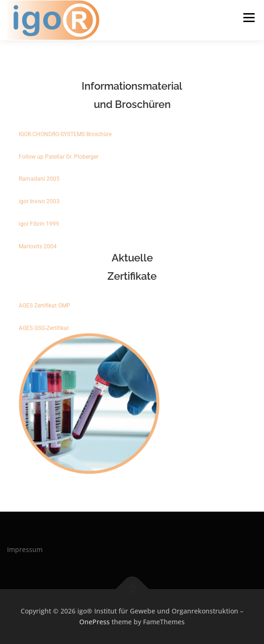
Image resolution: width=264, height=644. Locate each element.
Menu (248, 18)
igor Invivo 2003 (39, 201)
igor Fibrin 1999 (39, 224)
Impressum (25, 549)
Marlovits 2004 (38, 246)
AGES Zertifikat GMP (45, 306)
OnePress (94, 622)
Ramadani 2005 (39, 179)
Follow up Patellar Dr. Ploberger (59, 157)
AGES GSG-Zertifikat (44, 328)
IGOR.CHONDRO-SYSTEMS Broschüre (67, 134)
